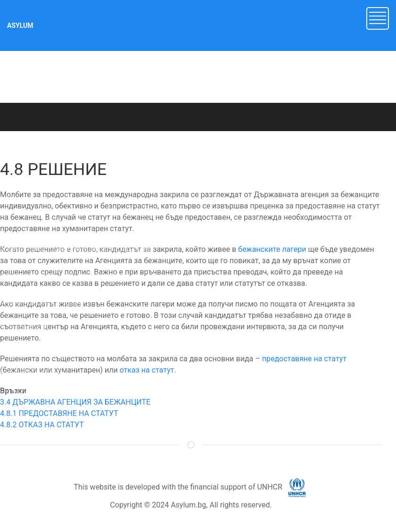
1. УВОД (12, 175)
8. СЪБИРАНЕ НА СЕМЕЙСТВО (47, 351)
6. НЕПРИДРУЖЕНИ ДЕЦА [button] (41, 302)
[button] (378, 18)
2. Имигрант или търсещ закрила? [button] (53, 199)
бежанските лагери (272, 249)
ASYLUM (20, 25)
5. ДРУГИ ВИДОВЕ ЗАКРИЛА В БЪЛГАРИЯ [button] (65, 276)
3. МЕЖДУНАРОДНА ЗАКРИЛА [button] (48, 224)
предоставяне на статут (304, 359)
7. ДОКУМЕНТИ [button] (24, 328)
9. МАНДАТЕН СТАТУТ (34, 373)
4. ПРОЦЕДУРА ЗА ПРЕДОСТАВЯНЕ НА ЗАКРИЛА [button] (76, 250)
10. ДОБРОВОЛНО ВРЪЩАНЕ (45, 394)
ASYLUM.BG (94, 140)
